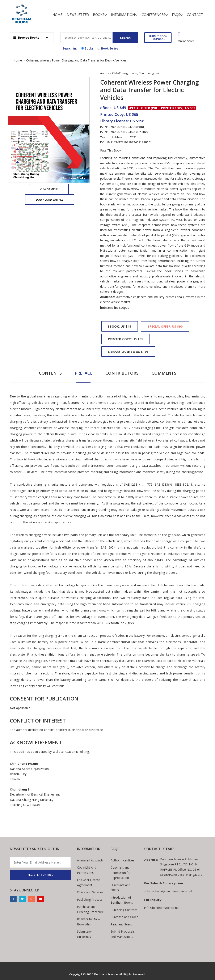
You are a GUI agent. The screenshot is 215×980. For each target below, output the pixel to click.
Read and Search (122, 924)
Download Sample (50, 200)
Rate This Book (111, 150)
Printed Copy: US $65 (126, 339)
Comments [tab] (164, 373)
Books (100, 15)
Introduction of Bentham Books (122, 900)
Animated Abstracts (90, 860)
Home (58, 15)
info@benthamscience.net (162, 908)
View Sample (49, 189)
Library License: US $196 (128, 351)
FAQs (177, 15)
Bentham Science (106, 974)
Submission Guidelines (85, 934)
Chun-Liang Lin (149, 73)
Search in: (70, 48)
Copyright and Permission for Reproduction (121, 873)
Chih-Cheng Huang (125, 73)
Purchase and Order (124, 917)
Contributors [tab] (122, 373)
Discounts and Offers (120, 888)
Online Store (186, 41)
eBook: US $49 (120, 326)
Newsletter (78, 15)
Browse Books (26, 37)
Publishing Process (90, 900)
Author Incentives (123, 860)
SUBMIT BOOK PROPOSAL (158, 37)
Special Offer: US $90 (165, 326)
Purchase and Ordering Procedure (90, 909)
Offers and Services (90, 892)
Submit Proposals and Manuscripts (123, 934)
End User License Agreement (89, 882)
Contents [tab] (50, 373)
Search (125, 38)
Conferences (155, 15)
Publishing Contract (124, 910)
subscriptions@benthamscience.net (168, 891)
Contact (195, 15)
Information (124, 15)
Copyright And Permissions (87, 870)
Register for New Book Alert (89, 922)
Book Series (107, 48)
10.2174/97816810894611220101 (129, 142)
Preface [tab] (84, 373)
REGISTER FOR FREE (40, 875)
